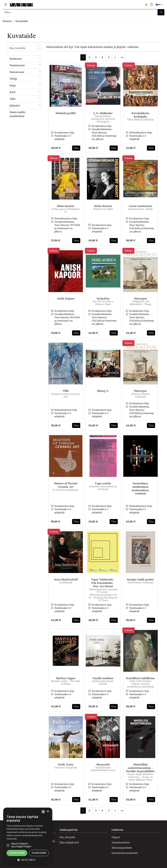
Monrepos (140, 298)
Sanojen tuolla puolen (140, 579)
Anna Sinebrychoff (66, 579)
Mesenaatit (103, 764)
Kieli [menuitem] (26, 91)
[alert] (28, 836)
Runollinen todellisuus (140, 678)
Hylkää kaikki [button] (39, 853)
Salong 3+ (103, 391)
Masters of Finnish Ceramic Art (66, 485)
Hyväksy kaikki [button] (17, 853)
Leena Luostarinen (140, 206)
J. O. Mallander (103, 113)
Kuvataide (22, 21)
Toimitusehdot (121, 842)
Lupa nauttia (103, 483)
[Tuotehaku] (83, 12)
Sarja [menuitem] (26, 85)
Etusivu (7, 21)
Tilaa (76, 148)
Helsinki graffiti (66, 113)
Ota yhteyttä (67, 837)
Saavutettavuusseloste (125, 853)
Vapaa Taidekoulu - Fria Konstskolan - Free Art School (103, 583)
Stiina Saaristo (66, 206)
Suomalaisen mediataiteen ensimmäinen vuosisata (140, 488)
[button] (160, 4)
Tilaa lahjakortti (69, 842)
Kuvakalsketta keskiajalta (140, 115)
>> (122, 57)
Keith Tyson (66, 764)
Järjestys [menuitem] (26, 105)
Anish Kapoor (66, 298)
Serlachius (103, 298)
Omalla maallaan (103, 678)
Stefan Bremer (103, 206)
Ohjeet (116, 837)
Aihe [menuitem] (26, 98)
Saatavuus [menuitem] (26, 58)
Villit (66, 391)
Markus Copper (66, 678)
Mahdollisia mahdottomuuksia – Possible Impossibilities (140, 768)
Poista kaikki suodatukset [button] (18, 114)
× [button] (48, 811)
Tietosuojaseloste (122, 848)
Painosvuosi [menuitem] (26, 71)
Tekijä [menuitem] (26, 78)
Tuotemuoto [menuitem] (26, 65)
